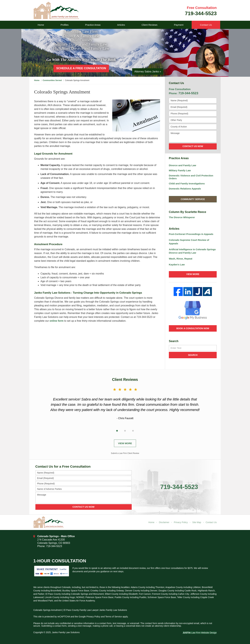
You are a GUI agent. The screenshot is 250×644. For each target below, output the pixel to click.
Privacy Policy (181, 522)
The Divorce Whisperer (182, 217)
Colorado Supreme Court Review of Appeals (189, 242)
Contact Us (206, 25)
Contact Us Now (193, 146)
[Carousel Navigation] (125, 430)
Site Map (197, 522)
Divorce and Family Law (182, 165)
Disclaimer (164, 522)
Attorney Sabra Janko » (148, 72)
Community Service (193, 199)
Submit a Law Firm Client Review (125, 453)
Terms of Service (114, 617)
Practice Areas (93, 25)
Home (41, 25)
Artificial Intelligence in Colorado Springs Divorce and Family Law (192, 251)
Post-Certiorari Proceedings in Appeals (191, 234)
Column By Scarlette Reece (187, 212)
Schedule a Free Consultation (81, 68)
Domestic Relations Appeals (185, 189)
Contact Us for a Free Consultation (63, 466)
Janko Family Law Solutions (66, 632)
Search (193, 355)
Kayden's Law (177, 265)
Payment (179, 25)
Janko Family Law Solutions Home (56, 10)
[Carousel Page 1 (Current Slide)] (117, 431)
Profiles (65, 25)
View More (193, 274)
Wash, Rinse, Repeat (181, 259)
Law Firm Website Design (200, 633)
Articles (121, 25)
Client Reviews (149, 25)
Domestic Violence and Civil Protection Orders (191, 177)
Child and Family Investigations (187, 183)
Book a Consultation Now (193, 328)
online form (57, 321)
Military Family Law (180, 170)
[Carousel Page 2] (125, 431)
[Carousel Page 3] (133, 431)
